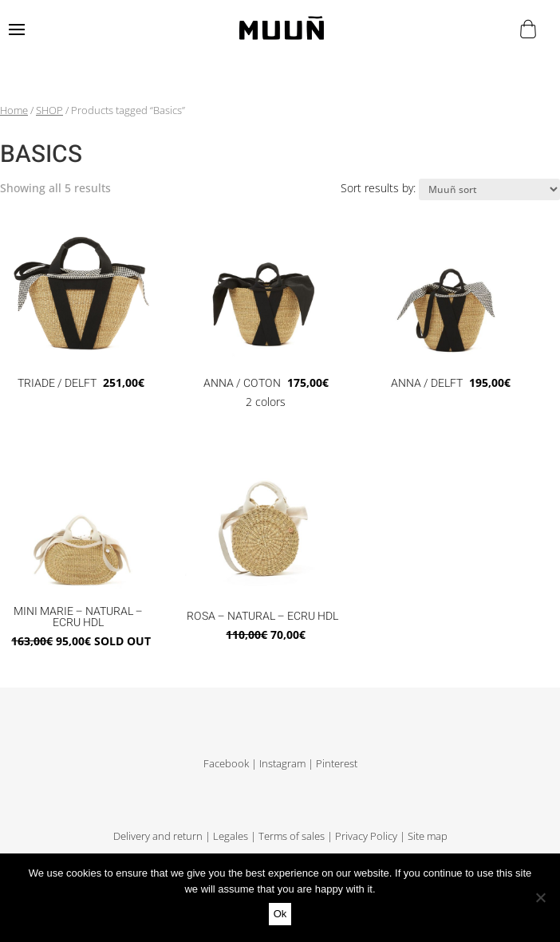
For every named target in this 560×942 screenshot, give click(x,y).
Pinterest (337, 764)
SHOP (49, 110)
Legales (231, 836)
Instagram (282, 764)
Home (14, 110)
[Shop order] (489, 189)
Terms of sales (292, 836)
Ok (280, 914)
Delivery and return (158, 836)
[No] (540, 897)
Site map (428, 836)
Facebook (226, 764)
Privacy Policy (366, 836)
